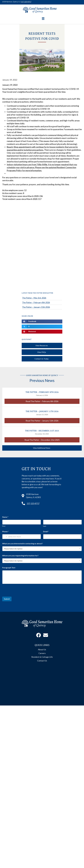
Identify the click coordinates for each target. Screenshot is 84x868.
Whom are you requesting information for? (20, 556)
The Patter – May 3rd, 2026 (34, 298)
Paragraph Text (9, 568)
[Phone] (22, 537)
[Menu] (43, 19)
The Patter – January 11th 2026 (36, 307)
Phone (5, 531)
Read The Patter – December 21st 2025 (52, 440)
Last (45, 526)
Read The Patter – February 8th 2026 (53, 401)
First (4, 526)
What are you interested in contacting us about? (22, 543)
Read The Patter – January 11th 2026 (53, 421)
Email (46, 531)
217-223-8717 (26, 2)
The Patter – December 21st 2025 (42, 431)
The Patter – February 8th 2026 (36, 302)
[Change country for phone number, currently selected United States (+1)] (5, 537)
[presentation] (19, 595)
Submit (7, 599)
